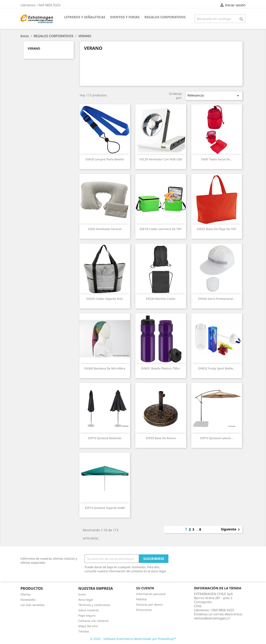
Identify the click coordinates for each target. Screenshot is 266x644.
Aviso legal (86, 600)
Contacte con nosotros (93, 621)
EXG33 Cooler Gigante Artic (105, 299)
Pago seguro (87, 615)
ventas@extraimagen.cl (212, 618)
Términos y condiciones (94, 605)
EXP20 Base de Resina (161, 438)
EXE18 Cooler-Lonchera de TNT (161, 229)
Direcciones (144, 610)
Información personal (151, 594)
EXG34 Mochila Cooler (161, 299)
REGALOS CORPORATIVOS (165, 17)
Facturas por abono (149, 604)
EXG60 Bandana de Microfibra (105, 368)
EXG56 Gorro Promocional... (217, 299)
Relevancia (214, 96)
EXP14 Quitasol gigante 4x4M (105, 508)
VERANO (34, 48)
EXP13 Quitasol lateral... (217, 438)
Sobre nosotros (89, 610)
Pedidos (142, 599)
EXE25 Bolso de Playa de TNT (217, 229)
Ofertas (26, 594)
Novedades (28, 600)
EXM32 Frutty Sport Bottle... (217, 368)
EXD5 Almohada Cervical (105, 229)
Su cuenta (145, 588)
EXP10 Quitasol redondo (105, 438)
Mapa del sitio (88, 626)
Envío (82, 594)
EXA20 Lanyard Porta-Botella (105, 159)
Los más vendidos (33, 605)
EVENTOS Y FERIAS (125, 17)
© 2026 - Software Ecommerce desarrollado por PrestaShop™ (133, 639)
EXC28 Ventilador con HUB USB (161, 159)
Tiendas (84, 631)
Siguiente (231, 530)
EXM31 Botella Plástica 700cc (161, 368)
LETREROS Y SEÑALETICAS (85, 17)
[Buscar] (220, 19)
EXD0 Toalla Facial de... (217, 159)
